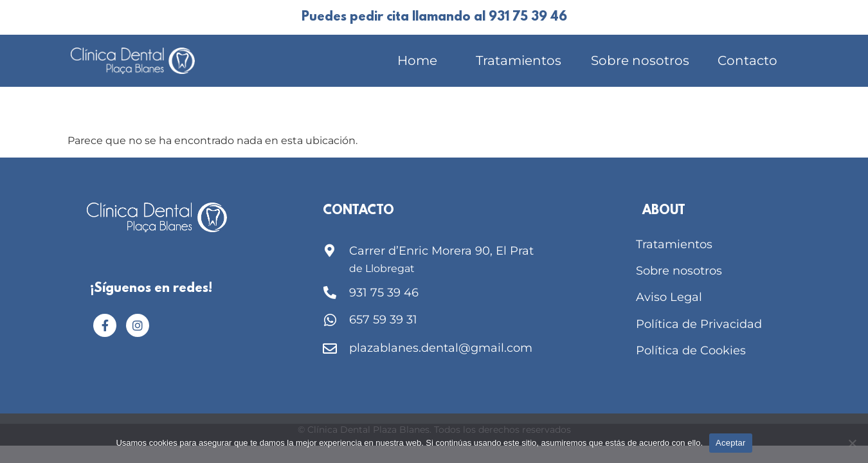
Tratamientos (519, 60)
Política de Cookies (691, 350)
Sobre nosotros (640, 60)
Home (417, 60)
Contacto (747, 60)
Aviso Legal (669, 297)
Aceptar (731, 443)
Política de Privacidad (699, 324)
